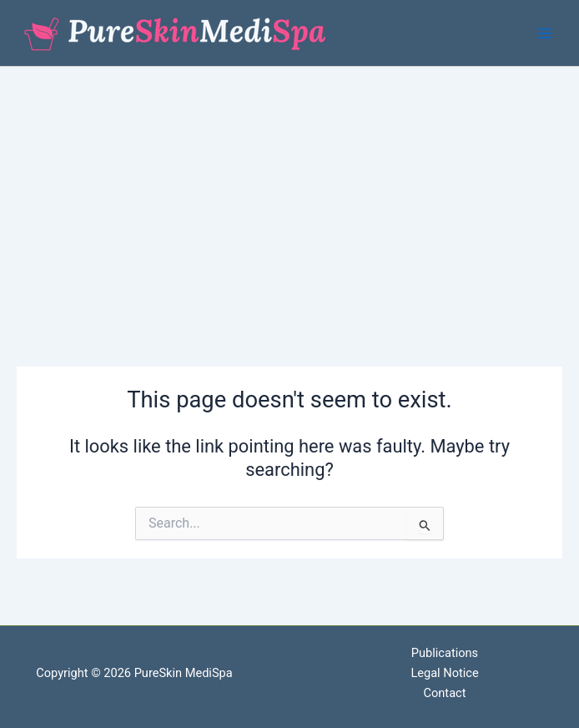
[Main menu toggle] (545, 33)
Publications (445, 653)
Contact (445, 693)
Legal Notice (444, 673)
